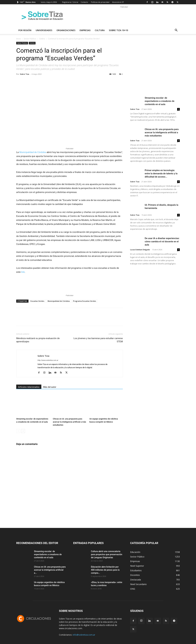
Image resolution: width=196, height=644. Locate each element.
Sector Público (30, 39)
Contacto (84, 2)
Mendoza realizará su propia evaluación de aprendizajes (38, 340)
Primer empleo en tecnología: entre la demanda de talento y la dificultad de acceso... (161, 174)
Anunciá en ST (118, 2)
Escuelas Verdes (37, 301)
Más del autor (50, 387)
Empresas (85, 30)
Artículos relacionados (29, 387)
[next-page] (23, 431)
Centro (42, 39)
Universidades (44, 30)
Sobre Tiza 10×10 (118, 30)
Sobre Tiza (24, 74)
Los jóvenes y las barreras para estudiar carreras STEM (98, 340)
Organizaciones (66, 30)
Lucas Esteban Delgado (140, 250)
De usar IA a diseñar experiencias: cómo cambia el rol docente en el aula (162, 242)
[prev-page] (18, 431)
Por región (25, 30)
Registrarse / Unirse (70, 2)
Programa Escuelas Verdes (85, 301)
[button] (176, 31)
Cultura (100, 30)
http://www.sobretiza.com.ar (48, 360)
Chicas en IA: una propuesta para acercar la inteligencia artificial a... (50, 570)
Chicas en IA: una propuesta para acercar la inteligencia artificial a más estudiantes (69, 422)
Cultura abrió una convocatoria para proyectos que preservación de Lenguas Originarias (107, 554)
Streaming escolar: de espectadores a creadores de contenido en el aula (160, 101)
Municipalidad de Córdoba (33, 152)
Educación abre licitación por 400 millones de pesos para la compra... (105, 570)
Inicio (19, 39)
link (23, 272)
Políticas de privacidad (100, 2)
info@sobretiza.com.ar (84, 635)
